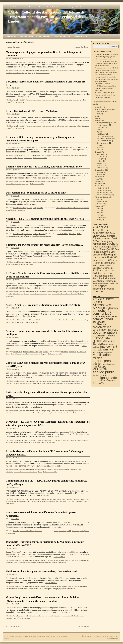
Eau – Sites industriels (104, 139)
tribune (8, 102)
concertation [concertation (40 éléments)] (99, 322)
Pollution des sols (102, 193)
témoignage (31, 73)
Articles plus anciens (13, 47)
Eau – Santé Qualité (103, 136)
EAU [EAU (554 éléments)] (115, 246)
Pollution (39, 320)
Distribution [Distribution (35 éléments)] (106, 239)
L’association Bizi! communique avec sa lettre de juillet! (37, 193)
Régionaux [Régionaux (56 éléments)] (110, 281)
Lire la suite (61, 67)
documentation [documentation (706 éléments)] (105, 332)
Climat (20, 208)
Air (96, 116)
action (46, 100)
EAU (28, 320)
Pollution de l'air (102, 188)
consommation (10, 236)
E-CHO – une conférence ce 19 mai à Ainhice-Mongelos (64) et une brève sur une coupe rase (107, 57)
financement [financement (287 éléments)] (108, 346)
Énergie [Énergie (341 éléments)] (98, 291)
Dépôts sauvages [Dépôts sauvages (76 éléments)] (102, 247)
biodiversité (38, 182)
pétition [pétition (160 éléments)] (98, 364)
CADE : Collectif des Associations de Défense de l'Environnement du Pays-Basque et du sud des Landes (46, 17)
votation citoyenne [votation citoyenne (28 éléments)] (107, 381)
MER (98, 145)
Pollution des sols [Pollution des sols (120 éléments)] (103, 276)
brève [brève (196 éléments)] (107, 308)
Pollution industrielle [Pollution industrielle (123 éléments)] (104, 278)
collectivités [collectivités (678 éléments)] (102, 311)
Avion (20, 156)
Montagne (98, 181)
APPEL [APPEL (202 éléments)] (98, 308)
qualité (99, 148)
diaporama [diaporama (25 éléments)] (113, 330)
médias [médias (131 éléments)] (97, 358)
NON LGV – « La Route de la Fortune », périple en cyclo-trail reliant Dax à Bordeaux (105, 95)
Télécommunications (102, 197)
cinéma (80, 182)
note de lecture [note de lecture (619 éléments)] (104, 359)
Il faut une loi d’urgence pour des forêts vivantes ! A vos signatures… (44, 245)
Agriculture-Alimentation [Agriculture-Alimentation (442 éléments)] (101, 232)
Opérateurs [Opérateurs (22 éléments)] (98, 268)
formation (9, 73)
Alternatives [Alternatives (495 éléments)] (102, 305)
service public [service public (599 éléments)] (104, 372)
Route (42, 156)
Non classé (98, 184)
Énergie (26, 234)
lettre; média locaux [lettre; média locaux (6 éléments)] (106, 353)
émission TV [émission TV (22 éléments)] (98, 383)
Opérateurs (100, 163)
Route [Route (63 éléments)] (101, 281)
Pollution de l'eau (102, 190)
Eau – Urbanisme (102, 143)
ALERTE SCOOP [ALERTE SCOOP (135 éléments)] (103, 301)
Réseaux (100, 166)
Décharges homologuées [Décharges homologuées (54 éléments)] (102, 242)
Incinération (100, 127)
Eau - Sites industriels (64, 381)
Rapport (24, 73)
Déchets (42, 7)
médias (79, 126)
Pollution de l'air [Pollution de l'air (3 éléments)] (109, 271)
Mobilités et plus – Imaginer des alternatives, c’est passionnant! (41, 571)
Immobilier (54, 182)
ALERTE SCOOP (63, 234)
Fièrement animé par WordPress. (95, 636)
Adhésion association (43, 36)
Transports (33, 7)
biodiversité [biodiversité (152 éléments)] (99, 236)
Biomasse (29, 262)
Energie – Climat (75, 7)
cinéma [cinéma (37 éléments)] (115, 308)
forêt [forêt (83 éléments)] (104, 257)
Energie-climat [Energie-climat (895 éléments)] (105, 256)
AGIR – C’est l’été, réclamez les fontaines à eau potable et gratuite (43, 305)
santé (98, 150)
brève (58, 100)
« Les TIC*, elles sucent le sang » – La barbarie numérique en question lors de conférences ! (107, 63)
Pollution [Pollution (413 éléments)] (98, 270)
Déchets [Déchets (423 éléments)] (112, 244)
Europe (68, 294)
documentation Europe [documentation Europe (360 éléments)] (104, 337)
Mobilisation (75, 616)
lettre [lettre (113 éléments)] (96, 352)
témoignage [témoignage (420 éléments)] (102, 378)
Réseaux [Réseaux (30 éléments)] (97, 283)
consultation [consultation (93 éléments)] (100, 330)
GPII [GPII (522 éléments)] (115, 257)
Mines (51, 560)
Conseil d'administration (62, 36)
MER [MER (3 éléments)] (94, 263)
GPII (20, 100)
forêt (34, 208)
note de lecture (17, 73)
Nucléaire (42, 234)
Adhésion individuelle (26, 36)
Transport (53, 71)
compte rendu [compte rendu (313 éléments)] (103, 319)
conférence (9, 158)
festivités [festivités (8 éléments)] (96, 347)
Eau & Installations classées (57, 7)
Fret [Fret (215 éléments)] (109, 257)
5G (98, 199)
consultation (53, 501)
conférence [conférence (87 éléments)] (99, 324)
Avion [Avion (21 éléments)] (112, 233)
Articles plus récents (83, 47)
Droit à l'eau (46, 182)
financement (64, 100)
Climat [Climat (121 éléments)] (96, 238)
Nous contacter (11, 36)
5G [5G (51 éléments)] (94, 228)
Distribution (100, 154)
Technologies (101, 168)
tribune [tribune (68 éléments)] (103, 375)
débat (66, 126)
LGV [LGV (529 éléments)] (108, 260)
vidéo (66, 383)
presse (75, 100)
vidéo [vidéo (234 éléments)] (115, 378)
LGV (24, 100)
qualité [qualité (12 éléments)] (95, 281)
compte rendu (80, 71)
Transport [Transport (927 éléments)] (100, 286)
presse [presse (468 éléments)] (109, 361)
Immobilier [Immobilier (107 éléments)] (99, 260)
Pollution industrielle (103, 195)
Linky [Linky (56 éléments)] (114, 260)
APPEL (79, 234)
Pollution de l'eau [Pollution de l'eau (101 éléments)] (102, 273)
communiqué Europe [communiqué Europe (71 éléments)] (105, 316)
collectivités (60, 126)
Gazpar (101, 159)
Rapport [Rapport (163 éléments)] (103, 366)
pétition (8, 264)
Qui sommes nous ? (20, 7)
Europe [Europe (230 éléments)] (98, 344)
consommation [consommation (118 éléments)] (102, 327)
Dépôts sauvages (102, 125)
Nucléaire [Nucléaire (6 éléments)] (108, 266)
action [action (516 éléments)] (97, 299)
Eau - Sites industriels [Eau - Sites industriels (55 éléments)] (106, 251)
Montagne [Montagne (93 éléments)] (109, 263)
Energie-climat (45, 71)
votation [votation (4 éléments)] (95, 381)
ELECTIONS (71, 501)
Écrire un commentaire (43, 73)
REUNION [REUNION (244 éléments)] (100, 369)
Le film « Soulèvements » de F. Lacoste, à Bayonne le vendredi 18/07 (44, 167)
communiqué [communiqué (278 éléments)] (102, 314)
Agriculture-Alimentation (26, 71)
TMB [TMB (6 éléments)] (116, 284)
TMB (98, 130)
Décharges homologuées (105, 123)
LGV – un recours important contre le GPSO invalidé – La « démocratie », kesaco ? (106, 81)
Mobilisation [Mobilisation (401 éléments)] (102, 355)
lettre (70, 100)
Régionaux (37, 156)
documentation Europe (59, 294)
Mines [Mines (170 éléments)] (100, 263)
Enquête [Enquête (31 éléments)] (110, 341)
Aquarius (102, 157)
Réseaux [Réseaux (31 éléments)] (105, 283)
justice (82, 531)
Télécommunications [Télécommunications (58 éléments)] (103, 289)
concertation (34, 294)
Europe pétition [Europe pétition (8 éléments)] (109, 344)
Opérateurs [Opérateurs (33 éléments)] (108, 268)
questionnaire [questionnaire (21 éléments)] (109, 364)
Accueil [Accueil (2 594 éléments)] (102, 227)
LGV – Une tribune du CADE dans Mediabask (32, 111)
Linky (100, 161)
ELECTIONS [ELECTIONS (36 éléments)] (99, 341)
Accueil (8, 7)
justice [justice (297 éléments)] (109, 349)
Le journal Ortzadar (80, 36)
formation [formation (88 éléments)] (98, 350)
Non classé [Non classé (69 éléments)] (99, 265)
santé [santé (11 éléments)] (112, 284)
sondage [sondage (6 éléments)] (96, 376)
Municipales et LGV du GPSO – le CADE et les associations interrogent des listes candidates (106, 75)
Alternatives (72, 71)
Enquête (78, 501)
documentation (10, 184)
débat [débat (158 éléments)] (108, 338)
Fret (24, 156)
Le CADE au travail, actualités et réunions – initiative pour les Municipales (106, 88)
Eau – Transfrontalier (104, 141)
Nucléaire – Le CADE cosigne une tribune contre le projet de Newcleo (45, 219)
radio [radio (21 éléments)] (95, 367)
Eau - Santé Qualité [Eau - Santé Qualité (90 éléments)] (103, 249)
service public (81, 100)
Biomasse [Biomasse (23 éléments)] (111, 236)
